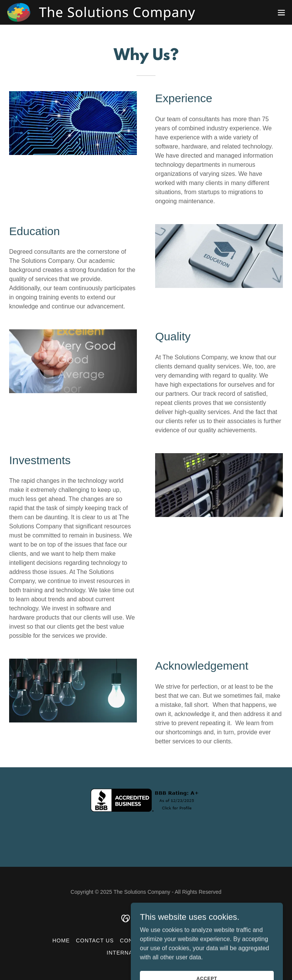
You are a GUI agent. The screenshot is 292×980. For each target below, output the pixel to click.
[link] (102, 12)
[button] (281, 13)
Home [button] (61, 940)
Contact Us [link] (95, 940)
